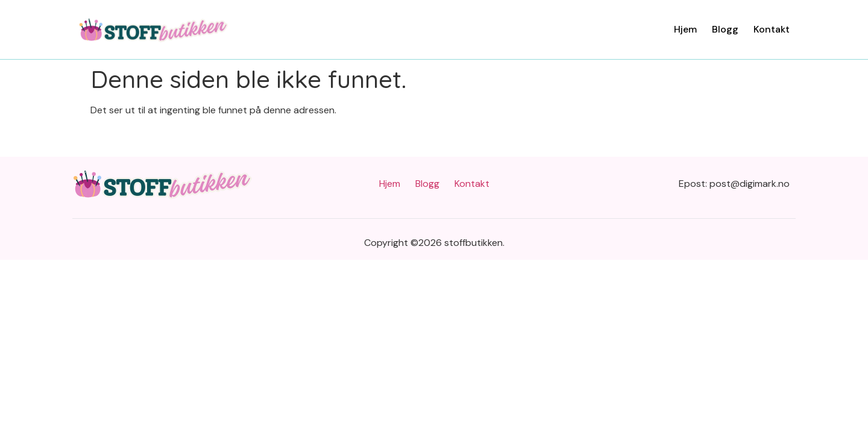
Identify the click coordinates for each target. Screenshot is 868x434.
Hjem (685, 30)
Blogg (725, 30)
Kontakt (772, 30)
